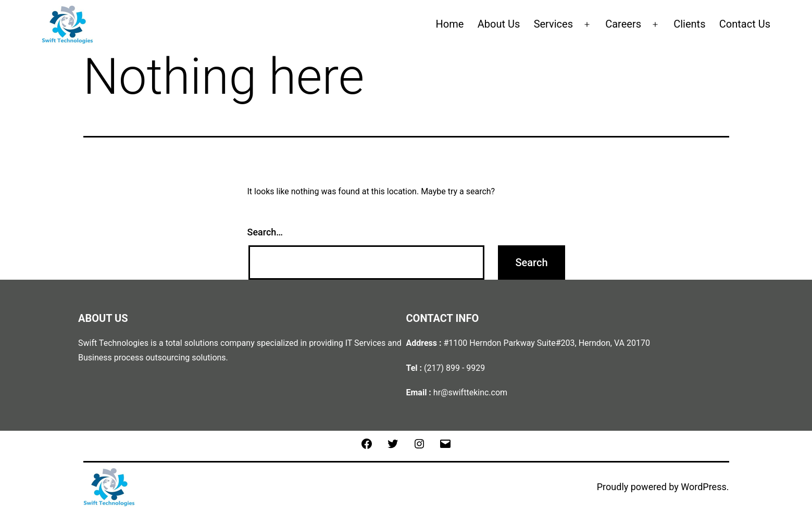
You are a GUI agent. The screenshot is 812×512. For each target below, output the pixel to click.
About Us (499, 24)
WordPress (703, 487)
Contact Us (745, 24)
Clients (689, 24)
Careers (623, 24)
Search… (265, 232)
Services (553, 24)
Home (450, 24)
